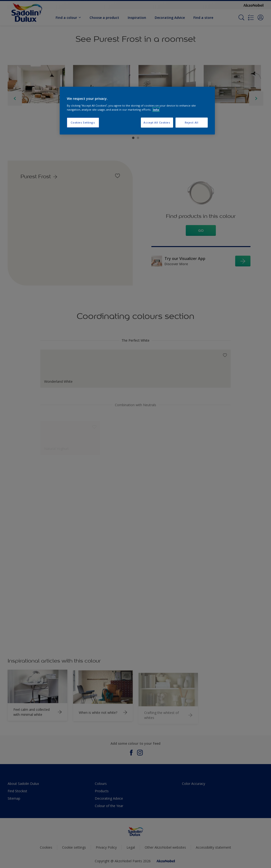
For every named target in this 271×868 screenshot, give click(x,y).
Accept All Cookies (157, 122)
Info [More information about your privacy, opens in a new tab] (156, 110)
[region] (137, 111)
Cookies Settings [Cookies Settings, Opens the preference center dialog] (83, 122)
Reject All (192, 122)
